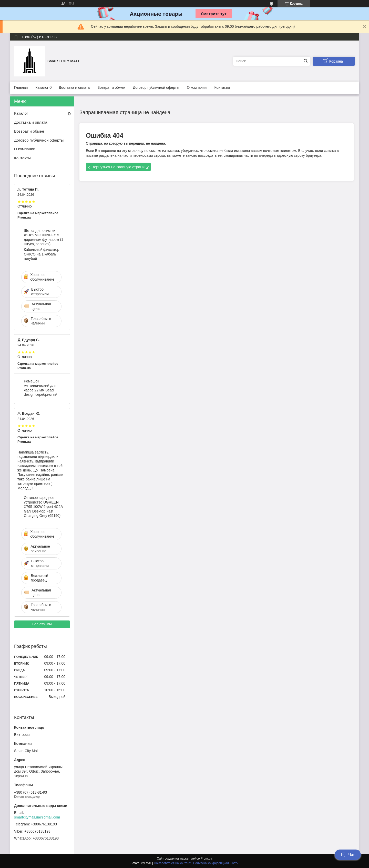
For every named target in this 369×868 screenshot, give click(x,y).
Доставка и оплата (74, 87)
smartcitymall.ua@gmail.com (37, 817)
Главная (21, 87)
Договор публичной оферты (156, 87)
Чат (348, 855)
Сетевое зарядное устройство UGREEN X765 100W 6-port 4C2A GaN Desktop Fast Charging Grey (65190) (43, 507)
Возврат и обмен (111, 87)
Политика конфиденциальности (216, 863)
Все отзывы (42, 624)
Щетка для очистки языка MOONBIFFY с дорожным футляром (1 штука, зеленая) (44, 237)
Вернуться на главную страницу (120, 167)
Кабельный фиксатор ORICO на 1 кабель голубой (42, 254)
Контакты (222, 87)
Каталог (42, 87)
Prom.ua (206, 859)
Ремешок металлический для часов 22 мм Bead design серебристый (40, 388)
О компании (197, 87)
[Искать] (306, 61)
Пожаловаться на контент (172, 863)
